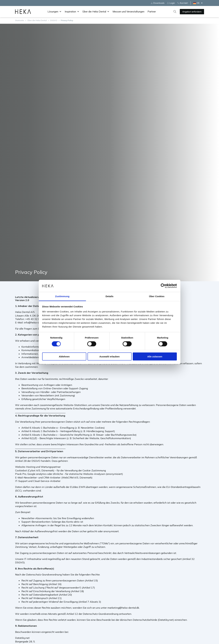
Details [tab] (110, 296)
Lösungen (55, 12)
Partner (152, 12)
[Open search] (175, 12)
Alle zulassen (155, 356)
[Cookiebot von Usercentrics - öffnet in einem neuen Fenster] (163, 286)
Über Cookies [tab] (157, 296)
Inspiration (72, 12)
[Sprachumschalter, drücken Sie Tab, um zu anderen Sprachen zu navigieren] (199, 3)
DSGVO (54, 20)
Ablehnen (64, 356)
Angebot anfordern (192, 12)
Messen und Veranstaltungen (128, 12)
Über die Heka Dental (96, 12)
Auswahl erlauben (109, 356)
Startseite (20, 20)
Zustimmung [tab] (62, 296)
